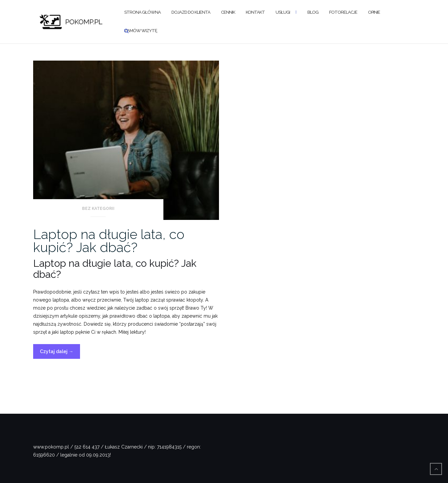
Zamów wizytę (141, 31)
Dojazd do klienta (191, 12)
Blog (313, 12)
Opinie (374, 12)
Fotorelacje (343, 12)
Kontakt (255, 12)
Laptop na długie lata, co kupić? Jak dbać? (109, 241)
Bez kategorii (98, 209)
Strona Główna (142, 12)
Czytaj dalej (60, 353)
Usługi (283, 12)
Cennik (228, 12)
